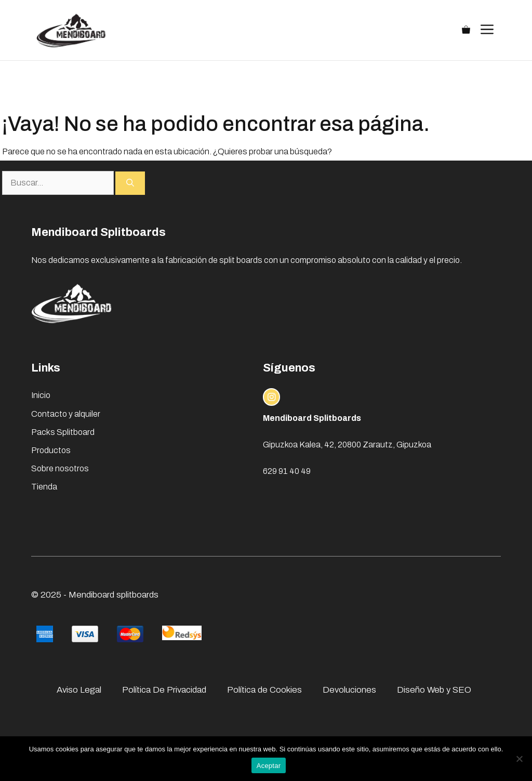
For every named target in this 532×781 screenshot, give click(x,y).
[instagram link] (272, 397)
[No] (519, 759)
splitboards (137, 595)
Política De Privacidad (164, 690)
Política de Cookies (264, 690)
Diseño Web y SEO (434, 690)
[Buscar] (130, 183)
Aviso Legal (79, 690)
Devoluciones (349, 690)
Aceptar (269, 766)
